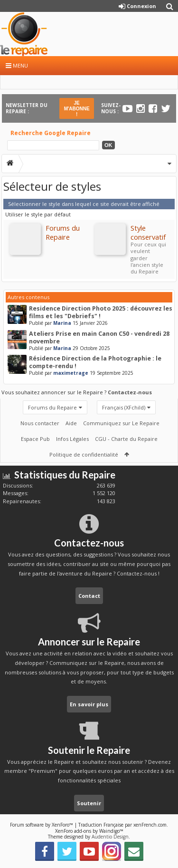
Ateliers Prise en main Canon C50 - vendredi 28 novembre (99, 337)
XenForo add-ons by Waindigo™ (89, 831)
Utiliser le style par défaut (38, 214)
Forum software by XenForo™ (42, 825)
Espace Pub (35, 439)
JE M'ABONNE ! (77, 109)
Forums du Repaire (52, 407)
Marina (62, 323)
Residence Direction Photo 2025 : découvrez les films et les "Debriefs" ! (101, 312)
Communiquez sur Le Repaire (121, 423)
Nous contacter (40, 423)
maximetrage (71, 373)
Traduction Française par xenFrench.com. (123, 825)
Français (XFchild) (124, 407)
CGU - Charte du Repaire (126, 439)
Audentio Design (110, 837)
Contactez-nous (130, 392)
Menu (17, 65)
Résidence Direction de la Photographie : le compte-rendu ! (95, 362)
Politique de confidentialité (84, 454)
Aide (71, 423)
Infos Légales (72, 439)
